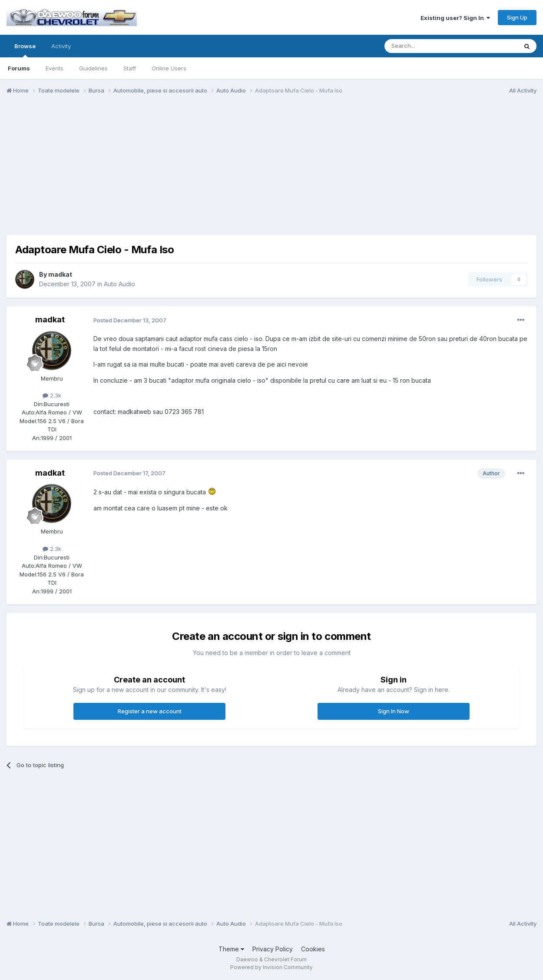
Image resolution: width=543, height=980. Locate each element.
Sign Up (517, 17)
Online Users (169, 68)
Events (55, 68)
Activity (61, 46)
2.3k (52, 395)
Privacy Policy (273, 949)
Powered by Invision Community (271, 967)
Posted (130, 320)
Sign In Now (394, 711)
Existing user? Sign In (455, 18)
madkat (60, 274)
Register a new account (150, 711)
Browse (25, 50)
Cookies (313, 949)
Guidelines (93, 68)
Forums (19, 68)
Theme (231, 949)
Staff (130, 68)
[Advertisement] (271, 169)
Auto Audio (119, 284)
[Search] (429, 46)
